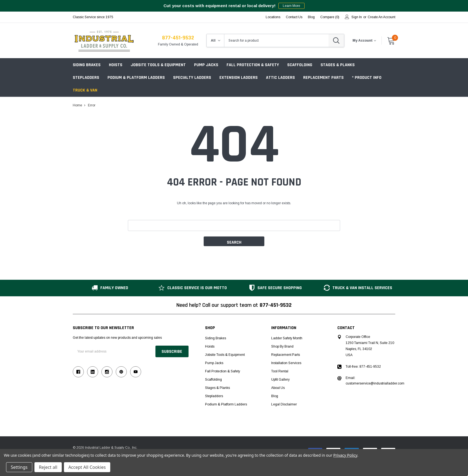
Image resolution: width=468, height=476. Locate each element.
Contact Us (294, 17)
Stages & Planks (338, 65)
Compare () (330, 17)
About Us (278, 388)
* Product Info (367, 78)
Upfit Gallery (280, 380)
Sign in (357, 17)
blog (311, 17)
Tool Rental (280, 371)
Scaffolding (300, 65)
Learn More (291, 6)
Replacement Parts (323, 78)
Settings (19, 467)
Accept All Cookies (87, 467)
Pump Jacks (206, 65)
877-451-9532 (178, 38)
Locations (273, 17)
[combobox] (276, 41)
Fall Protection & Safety (253, 65)
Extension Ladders (239, 78)
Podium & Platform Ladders (136, 78)
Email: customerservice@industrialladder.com (375, 381)
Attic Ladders (280, 78)
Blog (275, 396)
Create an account (381, 17)
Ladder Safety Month (287, 338)
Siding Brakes (87, 65)
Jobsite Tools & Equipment (158, 65)
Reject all (48, 467)
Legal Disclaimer (284, 404)
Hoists (116, 65)
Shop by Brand (282, 346)
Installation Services (286, 363)
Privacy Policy (345, 455)
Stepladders (86, 78)
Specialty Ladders (192, 78)
